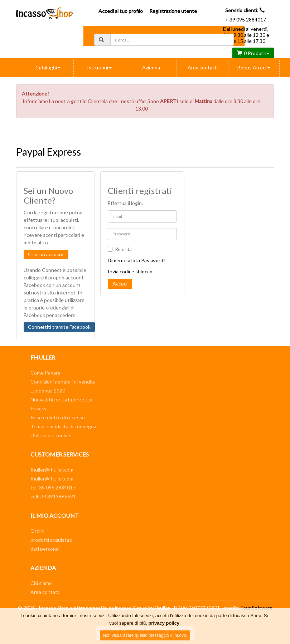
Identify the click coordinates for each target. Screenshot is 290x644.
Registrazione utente (173, 11)
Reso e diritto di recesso (58, 417)
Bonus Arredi (254, 67)
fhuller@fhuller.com (52, 470)
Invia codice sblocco (130, 271)
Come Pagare (45, 373)
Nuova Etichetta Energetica (61, 399)
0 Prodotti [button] (253, 53)
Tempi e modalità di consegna (63, 426)
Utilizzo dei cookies (52, 435)
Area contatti (203, 67)
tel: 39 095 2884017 (53, 487)
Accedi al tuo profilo (121, 11)
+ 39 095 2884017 (246, 19)
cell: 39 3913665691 (53, 496)
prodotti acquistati (51, 540)
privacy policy (164, 623)
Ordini (37, 531)
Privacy (38, 408)
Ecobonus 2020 (48, 391)
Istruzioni (99, 67)
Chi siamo (41, 583)
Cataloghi (48, 67)
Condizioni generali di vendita (63, 382)
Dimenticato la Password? (137, 260)
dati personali (45, 549)
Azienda (151, 67)
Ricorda (120, 249)
